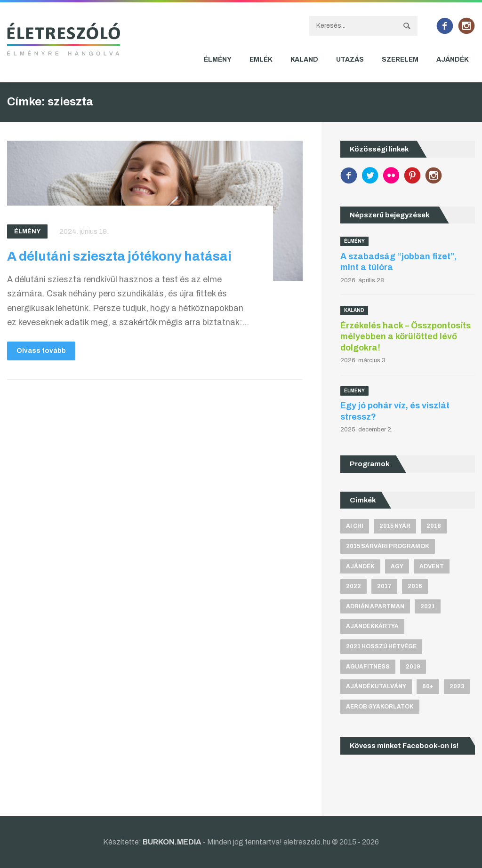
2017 (384, 586)
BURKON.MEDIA (172, 842)
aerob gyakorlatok (380, 707)
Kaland (304, 60)
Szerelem (400, 60)
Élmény (218, 60)
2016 (415, 586)
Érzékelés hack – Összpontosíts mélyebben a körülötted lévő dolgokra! (406, 337)
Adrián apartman (375, 606)
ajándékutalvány (376, 686)
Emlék (261, 60)
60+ (428, 686)
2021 (428, 606)
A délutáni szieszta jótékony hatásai (119, 256)
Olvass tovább (41, 351)
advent (432, 566)
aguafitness (368, 667)
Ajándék (453, 60)
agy (397, 566)
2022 (353, 586)
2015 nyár (395, 526)
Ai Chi (355, 526)
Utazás (350, 60)
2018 (434, 526)
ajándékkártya (372, 626)
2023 (457, 686)
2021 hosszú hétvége (381, 646)
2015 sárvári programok (388, 546)
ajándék (360, 566)
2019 (413, 667)
